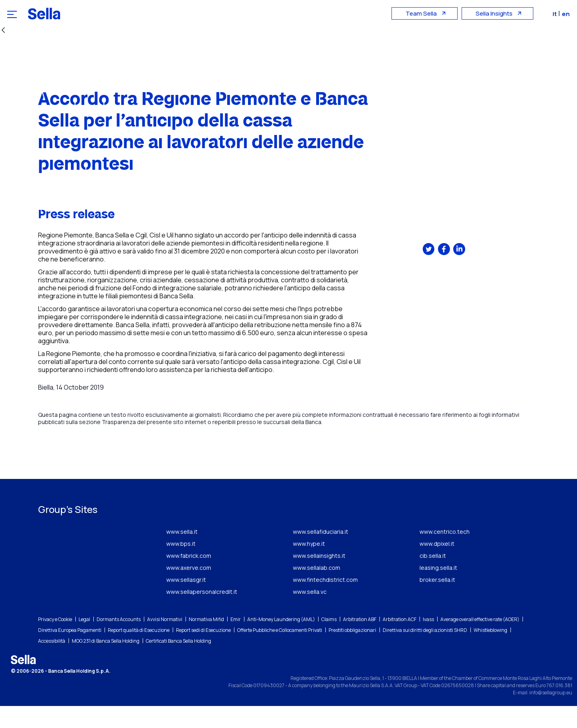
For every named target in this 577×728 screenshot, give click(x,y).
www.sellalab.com (317, 590)
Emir (236, 641)
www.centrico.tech (445, 554)
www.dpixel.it (437, 566)
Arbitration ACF (399, 641)
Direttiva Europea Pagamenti (70, 652)
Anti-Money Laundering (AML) (281, 641)
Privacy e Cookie (55, 641)
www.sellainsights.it (319, 578)
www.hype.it (309, 566)
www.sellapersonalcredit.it (202, 614)
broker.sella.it (437, 602)
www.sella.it (182, 554)
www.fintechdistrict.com (325, 602)
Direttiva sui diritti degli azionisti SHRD (425, 652)
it (556, 14)
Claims (329, 641)
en (567, 14)
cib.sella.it (433, 578)
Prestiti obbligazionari (352, 652)
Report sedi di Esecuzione (203, 652)
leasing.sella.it (438, 590)
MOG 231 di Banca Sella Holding (106, 663)
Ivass (428, 641)
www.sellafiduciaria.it (321, 554)
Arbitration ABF (360, 641)
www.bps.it (181, 566)
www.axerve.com (189, 590)
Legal (84, 641)
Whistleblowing (490, 652)
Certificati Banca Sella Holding (179, 663)
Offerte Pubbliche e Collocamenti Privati (280, 652)
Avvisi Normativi (165, 641)
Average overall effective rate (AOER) (480, 641)
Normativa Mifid (206, 641)
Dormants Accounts (119, 641)
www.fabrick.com (189, 578)
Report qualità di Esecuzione (139, 652)
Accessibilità (52, 663)
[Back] (3, 31)
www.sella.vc (310, 614)
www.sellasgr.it (186, 602)
